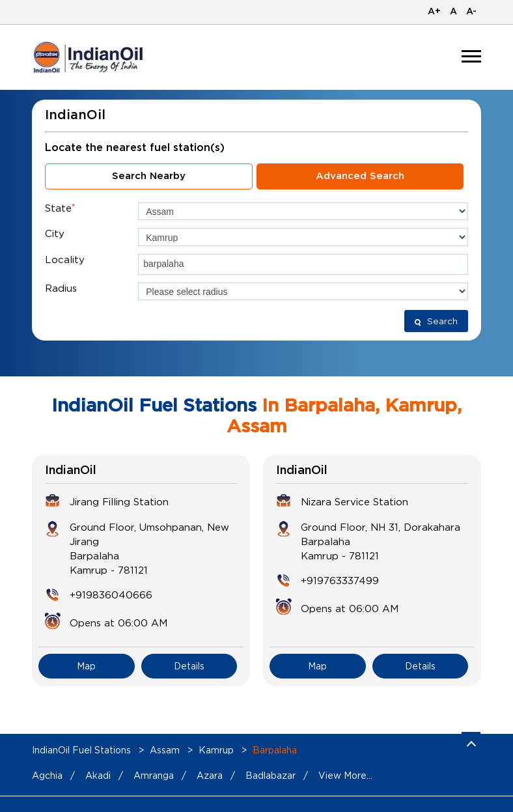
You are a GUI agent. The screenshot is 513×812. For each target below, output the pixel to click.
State (60, 208)
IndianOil (71, 471)
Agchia (47, 775)
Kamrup (216, 750)
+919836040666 (111, 595)
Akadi (98, 775)
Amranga (154, 775)
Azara (210, 775)
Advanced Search (360, 176)
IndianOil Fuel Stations (83, 750)
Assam (165, 750)
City (55, 233)
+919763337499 (340, 580)
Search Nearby (149, 176)
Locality (65, 259)
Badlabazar (270, 775)
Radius (61, 288)
